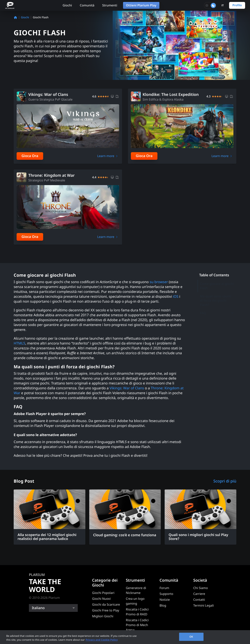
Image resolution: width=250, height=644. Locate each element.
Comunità (87, 5)
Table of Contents (214, 275)
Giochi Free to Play (106, 610)
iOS (176, 297)
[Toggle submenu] (232, 313)
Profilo (237, 5)
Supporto (166, 594)
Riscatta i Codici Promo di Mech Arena (137, 625)
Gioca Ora (30, 156)
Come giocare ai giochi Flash (217, 286)
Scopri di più (225, 481)
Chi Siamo (200, 588)
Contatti (199, 600)
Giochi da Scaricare (106, 604)
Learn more (106, 156)
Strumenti (110, 5)
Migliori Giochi (103, 616)
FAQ (217, 313)
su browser (159, 282)
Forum (164, 588)
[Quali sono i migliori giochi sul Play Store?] (200, 517)
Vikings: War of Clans (127, 388)
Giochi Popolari (103, 593)
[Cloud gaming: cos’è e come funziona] (125, 515)
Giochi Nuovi (101, 599)
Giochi (67, 5)
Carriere (199, 594)
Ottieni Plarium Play (141, 5)
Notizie (165, 600)
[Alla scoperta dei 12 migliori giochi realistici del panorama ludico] (50, 517)
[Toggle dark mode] (210, 5)
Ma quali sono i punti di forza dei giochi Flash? (216, 300)
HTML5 (19, 343)
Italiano (38, 608)
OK (191, 637)
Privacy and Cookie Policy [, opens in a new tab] (102, 640)
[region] (125, 637)
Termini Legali (203, 605)
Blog (163, 605)
